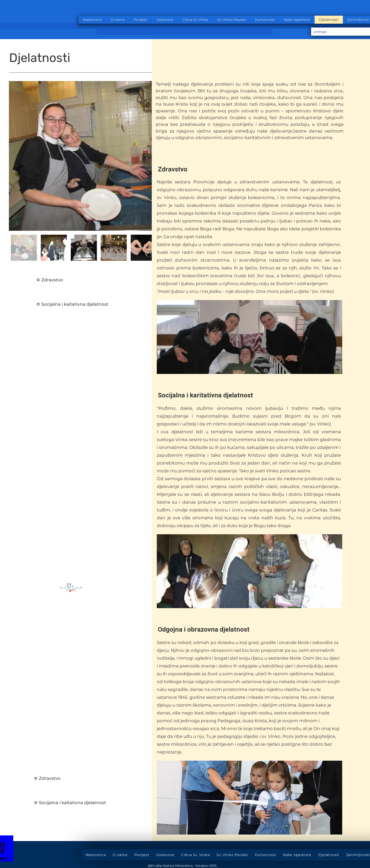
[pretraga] (339, 32)
